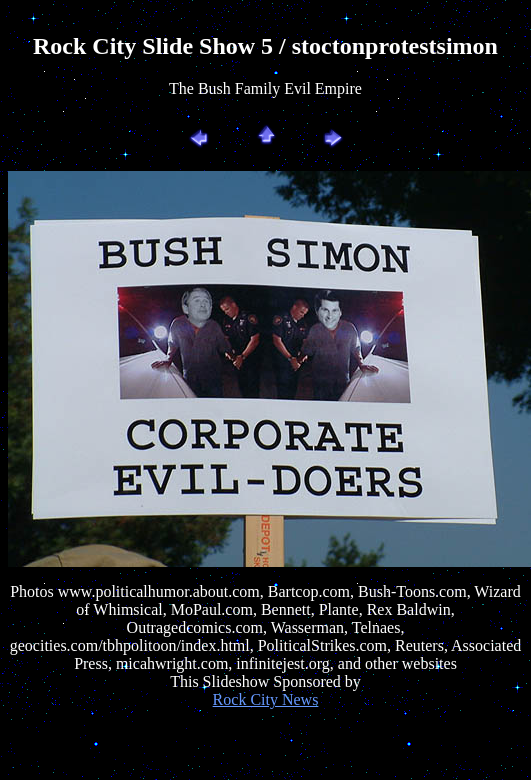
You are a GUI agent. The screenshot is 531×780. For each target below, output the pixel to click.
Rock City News (266, 699)
